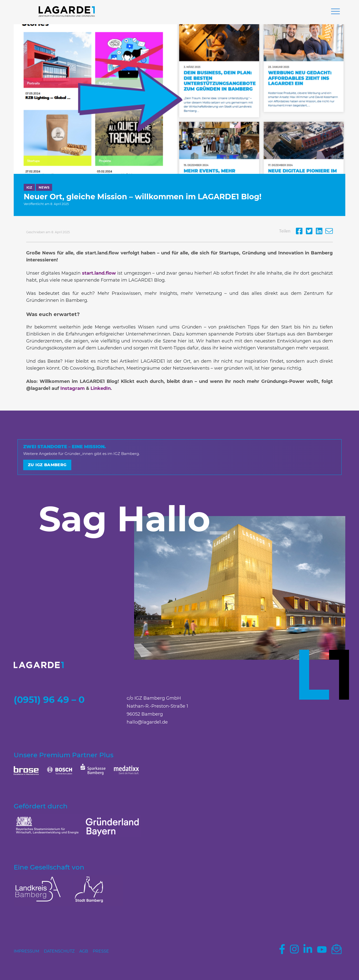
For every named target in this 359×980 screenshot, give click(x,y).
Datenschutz (59, 951)
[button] (335, 12)
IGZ (29, 187)
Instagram (73, 388)
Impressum (26, 951)
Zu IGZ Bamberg (47, 465)
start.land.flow (99, 273)
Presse (101, 951)
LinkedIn (101, 388)
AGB (84, 951)
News (44, 187)
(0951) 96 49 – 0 (49, 700)
